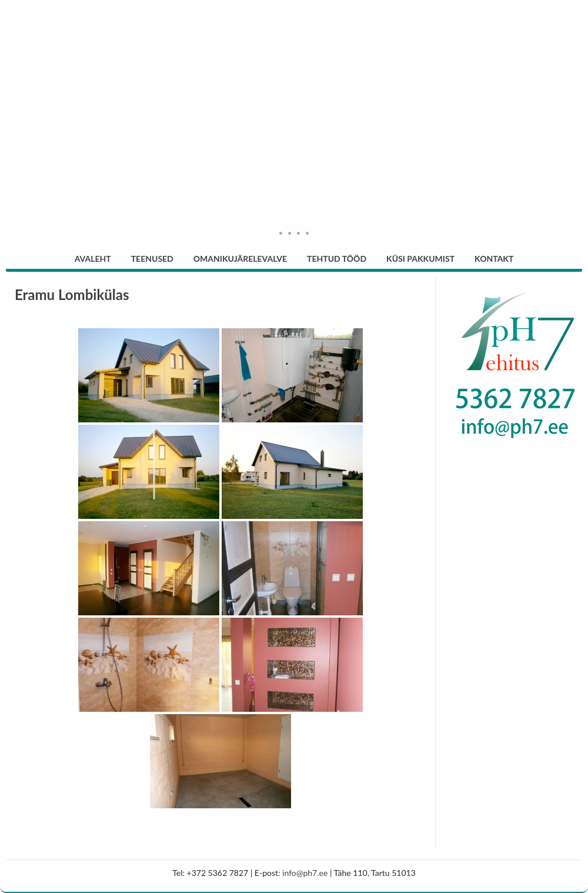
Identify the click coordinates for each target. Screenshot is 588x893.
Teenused (152, 259)
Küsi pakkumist (420, 259)
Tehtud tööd (337, 259)
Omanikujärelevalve (240, 259)
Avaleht (93, 259)
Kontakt (494, 259)
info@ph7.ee (305, 873)
